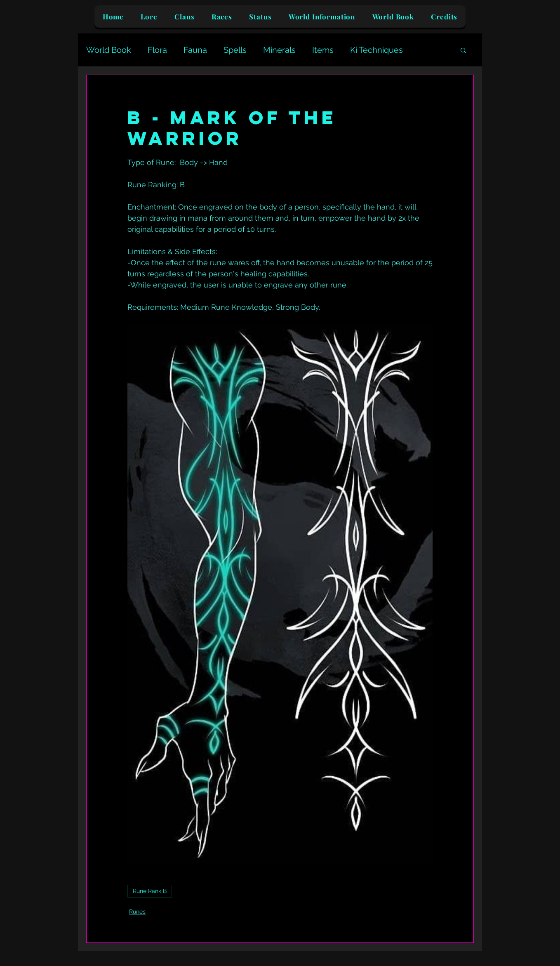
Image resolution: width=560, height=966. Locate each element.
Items (323, 50)
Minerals (279, 50)
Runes (137, 912)
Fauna (195, 50)
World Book (109, 50)
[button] (463, 50)
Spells (235, 50)
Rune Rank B (150, 891)
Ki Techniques (376, 50)
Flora (157, 50)
